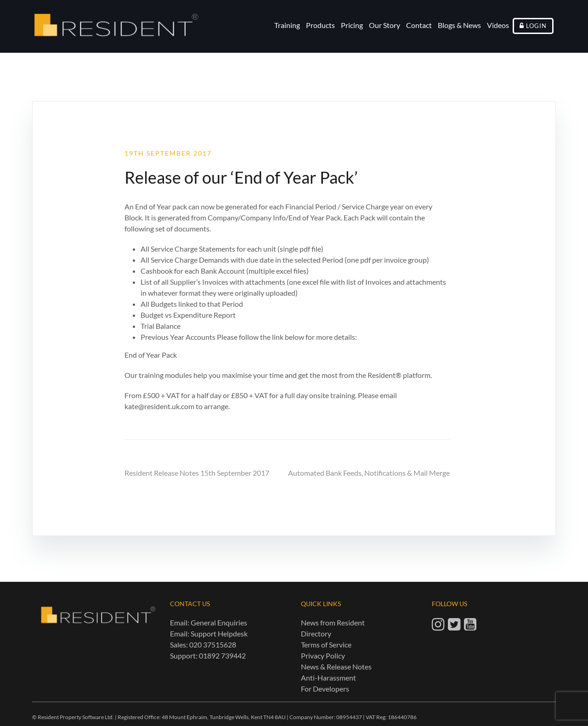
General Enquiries (219, 622)
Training (287, 25)
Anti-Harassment (328, 678)
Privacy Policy (323, 656)
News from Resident (333, 622)
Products (320, 25)
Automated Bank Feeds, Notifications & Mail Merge (369, 473)
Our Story (384, 25)
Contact (419, 25)
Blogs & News (459, 25)
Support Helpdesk (219, 633)
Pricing (352, 25)
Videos (498, 25)
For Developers (325, 689)
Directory (316, 633)
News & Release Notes (336, 667)
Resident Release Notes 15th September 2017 (197, 473)
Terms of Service (326, 644)
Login (536, 26)
